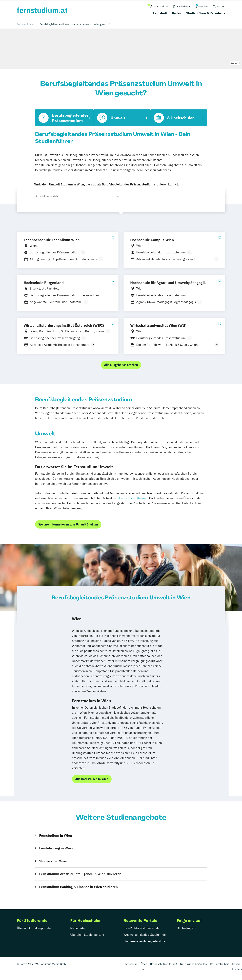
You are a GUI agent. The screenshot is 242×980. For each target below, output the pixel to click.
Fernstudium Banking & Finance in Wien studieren (78, 887)
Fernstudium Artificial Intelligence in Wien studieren (80, 874)
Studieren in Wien (53, 861)
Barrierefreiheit (220, 964)
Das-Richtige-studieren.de (142, 928)
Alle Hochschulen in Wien (92, 779)
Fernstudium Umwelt (133, 498)
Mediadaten (78, 928)
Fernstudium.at (26, 24)
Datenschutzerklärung (163, 964)
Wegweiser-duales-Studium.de (145, 935)
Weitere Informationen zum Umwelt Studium (68, 524)
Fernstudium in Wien (56, 835)
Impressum (130, 964)
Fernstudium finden (167, 13)
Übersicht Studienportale (34, 928)
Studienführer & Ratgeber (204, 13)
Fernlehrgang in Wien (56, 848)
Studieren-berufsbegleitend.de (144, 941)
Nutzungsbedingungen (194, 964)
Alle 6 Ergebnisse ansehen (121, 365)
